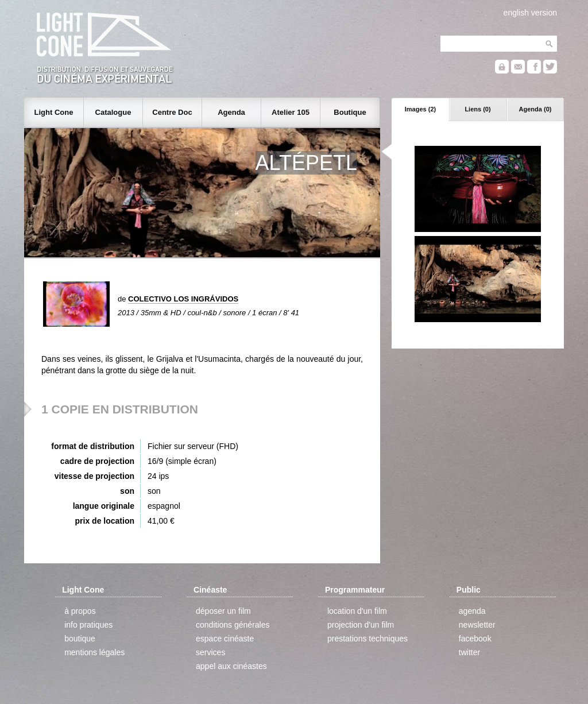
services (210, 652)
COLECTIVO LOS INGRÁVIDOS (183, 299)
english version (530, 13)
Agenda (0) (535, 109)
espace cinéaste (225, 639)
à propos (80, 611)
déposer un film (223, 611)
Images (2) (420, 109)
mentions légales (94, 652)
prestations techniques (367, 639)
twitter (469, 652)
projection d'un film (361, 625)
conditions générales (233, 625)
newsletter (477, 625)
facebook (475, 639)
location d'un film (357, 611)
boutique (80, 639)
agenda (472, 611)
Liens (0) (477, 109)
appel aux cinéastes (231, 666)
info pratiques (88, 625)
